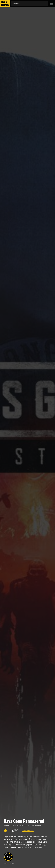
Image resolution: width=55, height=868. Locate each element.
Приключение (35, 825)
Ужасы (13, 825)
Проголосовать (28, 831)
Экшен (6, 825)
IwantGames (5, 4)
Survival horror (23, 825)
